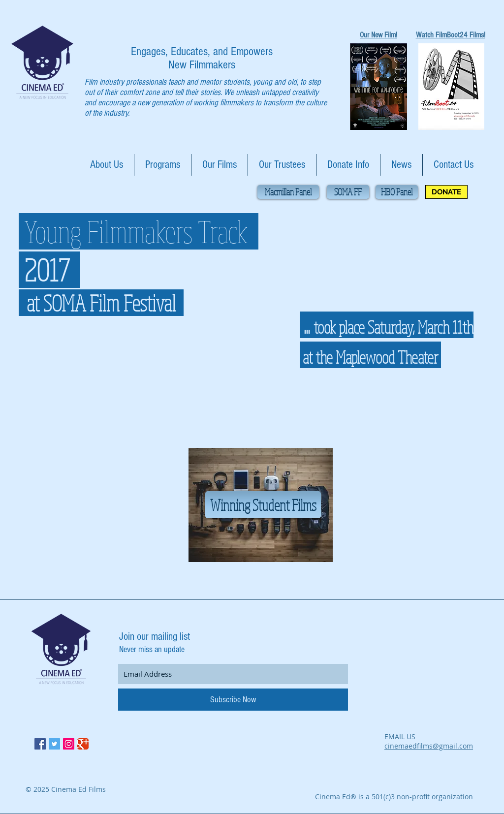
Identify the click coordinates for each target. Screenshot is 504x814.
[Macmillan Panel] (288, 192)
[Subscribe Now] (233, 700)
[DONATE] (446, 192)
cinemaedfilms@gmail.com (429, 746)
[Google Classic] (83, 744)
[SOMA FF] (348, 192)
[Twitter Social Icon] (54, 744)
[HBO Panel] (397, 192)
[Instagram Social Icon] (69, 744)
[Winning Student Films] (263, 505)
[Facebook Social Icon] (40, 744)
